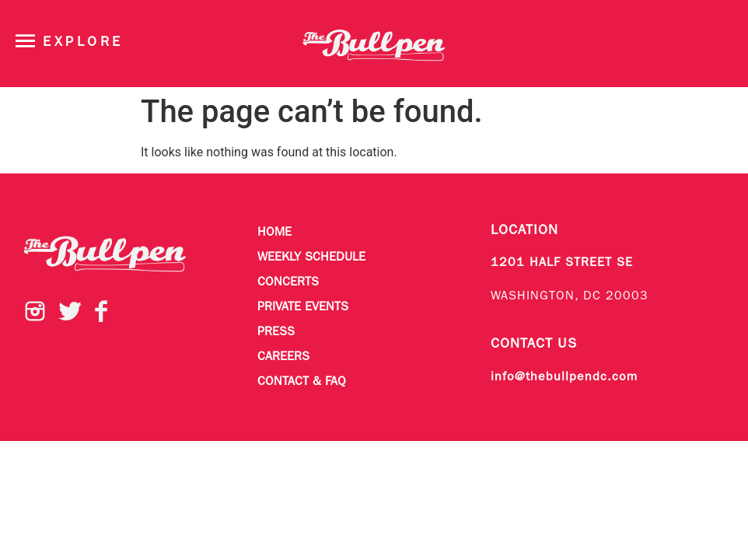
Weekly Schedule (311, 257)
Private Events (303, 307)
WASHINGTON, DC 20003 (570, 296)
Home (274, 233)
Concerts (288, 282)
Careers (283, 357)
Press (276, 332)
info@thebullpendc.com (564, 377)
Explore (83, 42)
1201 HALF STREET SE (562, 263)
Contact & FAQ (302, 382)
